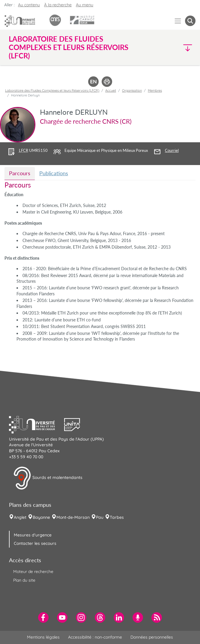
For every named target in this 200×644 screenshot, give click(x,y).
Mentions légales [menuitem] (43, 637)
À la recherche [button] (58, 5)
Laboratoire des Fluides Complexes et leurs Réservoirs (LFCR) (52, 90)
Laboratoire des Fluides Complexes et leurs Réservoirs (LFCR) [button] (69, 47)
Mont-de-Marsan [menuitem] (73, 517)
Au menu (85, 5)
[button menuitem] (190, 21)
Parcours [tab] (20, 173)
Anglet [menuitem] (20, 517)
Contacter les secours (35, 543)
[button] (173, 47)
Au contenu (29, 5)
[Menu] (178, 21)
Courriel (172, 151)
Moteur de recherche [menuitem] (33, 572)
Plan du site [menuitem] (24, 580)
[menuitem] (43, 617)
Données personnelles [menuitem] (152, 637)
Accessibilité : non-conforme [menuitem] (95, 637)
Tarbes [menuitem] (117, 517)
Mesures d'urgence (33, 535)
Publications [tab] (54, 173)
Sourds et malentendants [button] (48, 478)
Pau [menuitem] (100, 517)
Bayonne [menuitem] (41, 517)
